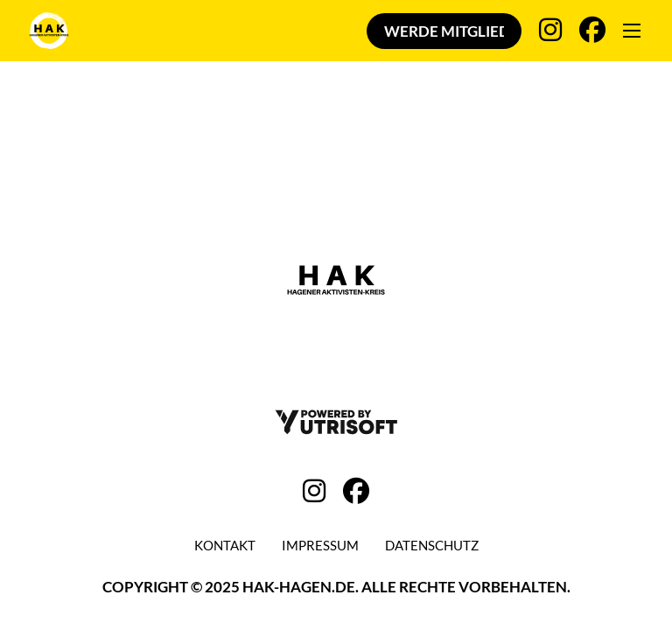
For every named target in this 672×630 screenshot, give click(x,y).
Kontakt (225, 545)
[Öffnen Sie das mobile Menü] (632, 31)
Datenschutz (432, 545)
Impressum (320, 545)
